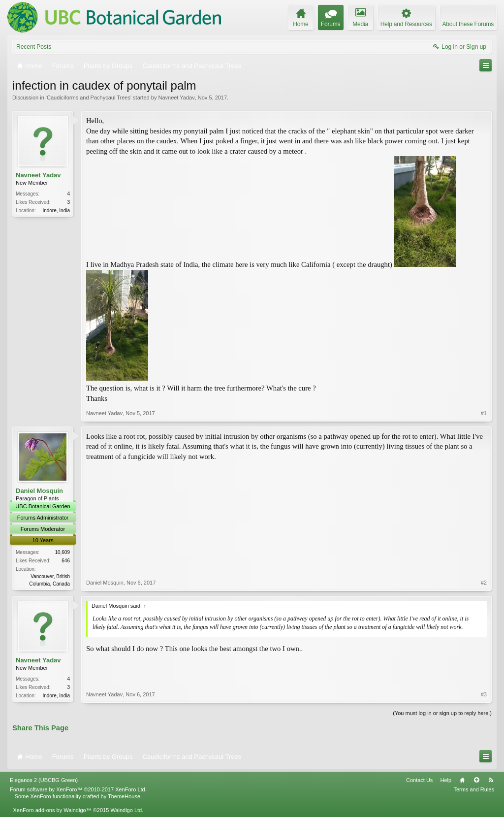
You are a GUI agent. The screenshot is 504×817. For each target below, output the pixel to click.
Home (462, 780)
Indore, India (56, 211)
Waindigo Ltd (126, 810)
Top (476, 780)
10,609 (62, 552)
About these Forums (468, 24)
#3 (484, 694)
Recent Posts (34, 47)
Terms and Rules (474, 789)
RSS (491, 780)
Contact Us (419, 780)
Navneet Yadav (176, 98)
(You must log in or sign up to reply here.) (442, 713)
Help (446, 780)
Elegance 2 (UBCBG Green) (44, 780)
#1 (484, 413)
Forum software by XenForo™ (78, 789)
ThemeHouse (124, 796)
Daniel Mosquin (39, 491)
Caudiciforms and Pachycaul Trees (89, 98)
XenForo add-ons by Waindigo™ (52, 810)
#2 (484, 583)
